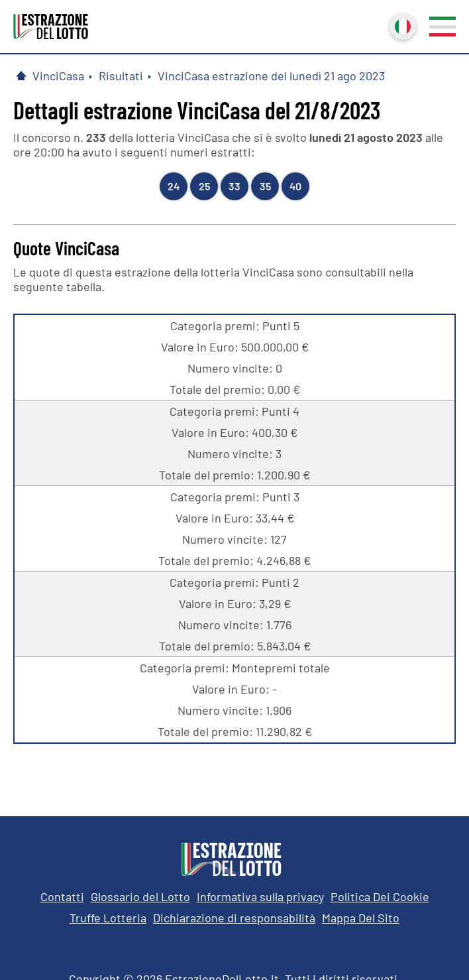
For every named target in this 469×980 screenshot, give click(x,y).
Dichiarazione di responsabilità (234, 918)
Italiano (401, 25)
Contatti (62, 896)
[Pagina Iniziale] (21, 76)
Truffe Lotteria (108, 918)
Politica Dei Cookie (380, 896)
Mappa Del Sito (361, 918)
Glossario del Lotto (140, 896)
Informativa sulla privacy (260, 896)
